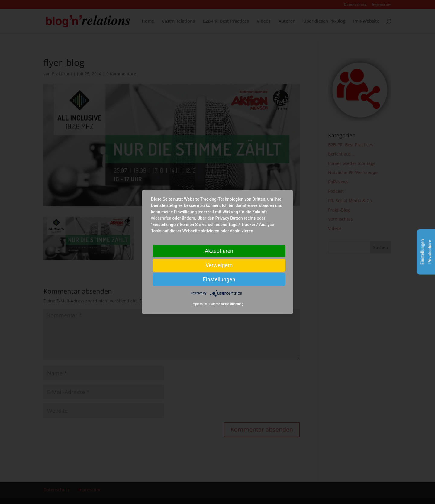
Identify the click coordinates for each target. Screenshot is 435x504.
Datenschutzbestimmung (226, 304)
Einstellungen (219, 279)
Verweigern (219, 265)
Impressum (200, 304)
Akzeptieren (219, 251)
